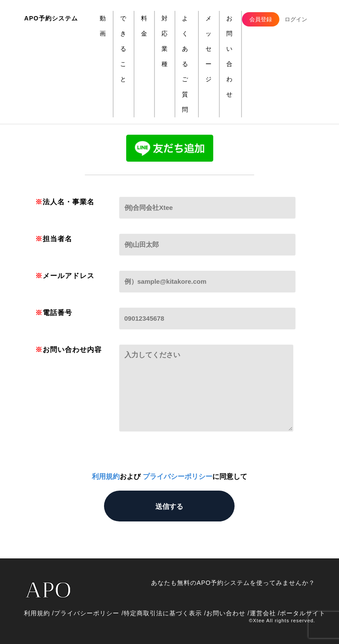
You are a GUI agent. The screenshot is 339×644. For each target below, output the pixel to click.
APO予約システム (51, 18)
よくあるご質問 (185, 64)
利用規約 (106, 476)
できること (123, 49)
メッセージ (209, 49)
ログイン (296, 19)
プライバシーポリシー (178, 476)
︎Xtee (259, 621)
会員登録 (261, 19)
